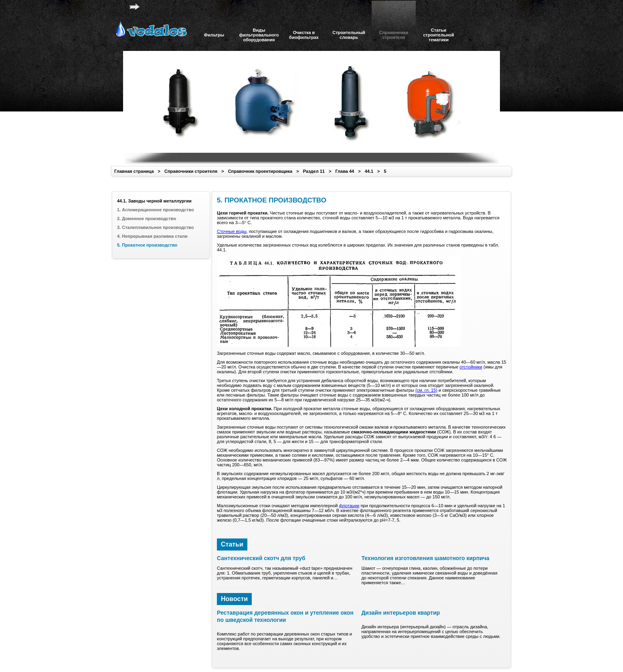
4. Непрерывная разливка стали (152, 236)
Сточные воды (232, 231)
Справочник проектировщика (260, 171)
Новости (234, 599)
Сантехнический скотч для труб (261, 558)
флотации (349, 506)
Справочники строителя (191, 171)
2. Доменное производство (147, 219)
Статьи (232, 544)
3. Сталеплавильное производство (155, 227)
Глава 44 (345, 171)
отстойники (471, 367)
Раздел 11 (314, 171)
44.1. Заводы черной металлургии (154, 201)
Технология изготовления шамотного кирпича (425, 558)
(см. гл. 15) (426, 390)
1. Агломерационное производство (156, 210)
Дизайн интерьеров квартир (400, 613)
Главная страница (134, 171)
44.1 (369, 171)
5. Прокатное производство (147, 245)
